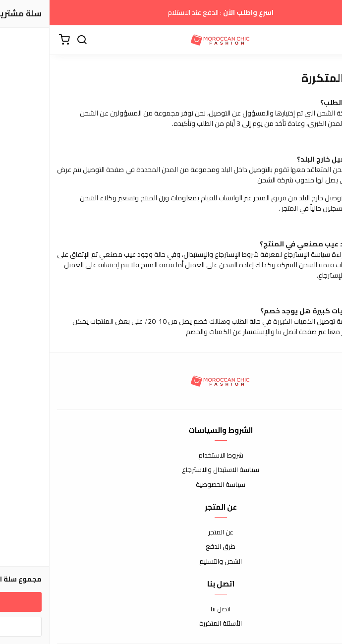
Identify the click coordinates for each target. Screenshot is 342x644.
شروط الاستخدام (171, 456)
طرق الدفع (171, 547)
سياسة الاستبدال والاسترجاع (171, 470)
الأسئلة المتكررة (171, 624)
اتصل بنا (171, 609)
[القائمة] (327, 40)
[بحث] (32, 40)
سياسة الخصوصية (171, 485)
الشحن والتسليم (171, 562)
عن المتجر (171, 532)
